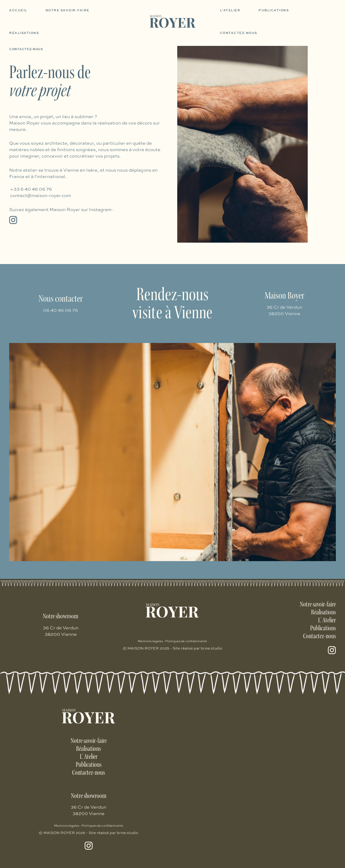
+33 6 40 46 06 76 (31, 189)
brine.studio (212, 648)
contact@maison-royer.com (40, 195)
